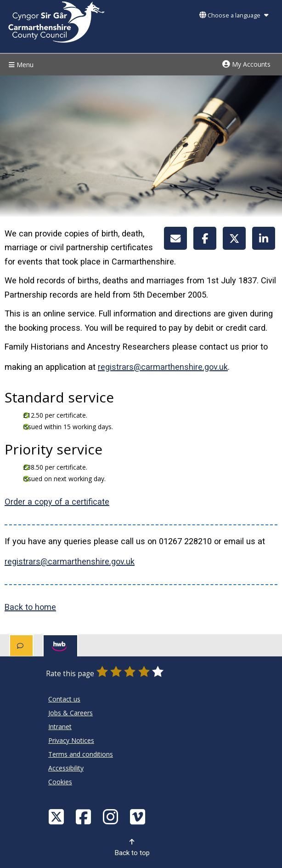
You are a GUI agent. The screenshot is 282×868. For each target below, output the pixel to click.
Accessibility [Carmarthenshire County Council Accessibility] (66, 768)
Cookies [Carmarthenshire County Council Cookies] (60, 782)
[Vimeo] (139, 816)
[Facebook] (85, 816)
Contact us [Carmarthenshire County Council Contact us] (64, 699)
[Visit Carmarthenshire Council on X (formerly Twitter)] (57, 816)
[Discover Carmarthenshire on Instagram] (112, 816)
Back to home (30, 607)
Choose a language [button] (234, 15)
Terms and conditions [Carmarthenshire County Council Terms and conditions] (81, 754)
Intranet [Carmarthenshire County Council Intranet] (60, 727)
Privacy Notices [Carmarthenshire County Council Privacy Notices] (71, 740)
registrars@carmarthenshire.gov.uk (163, 367)
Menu (20, 65)
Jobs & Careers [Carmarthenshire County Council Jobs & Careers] (70, 713)
